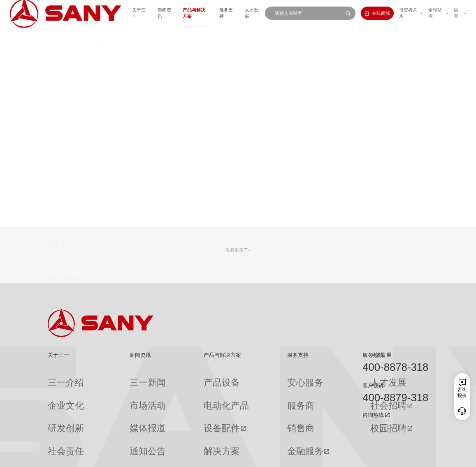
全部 (109, 61)
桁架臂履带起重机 (252, 61)
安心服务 (251, 377)
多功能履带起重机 (379, 61)
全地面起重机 (192, 61)
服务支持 (207, 13)
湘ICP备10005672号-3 (132, 457)
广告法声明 (418, 457)
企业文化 (57, 389)
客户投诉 (373, 385)
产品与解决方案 (171, 13)
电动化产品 (178, 389)
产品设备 (175, 377)
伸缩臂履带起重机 (317, 61)
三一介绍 (57, 377)
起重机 (71, 33)
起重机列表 (97, 33)
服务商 (249, 389)
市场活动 (116, 389)
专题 (111, 437)
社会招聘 (311, 390)
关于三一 (107, 13)
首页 (51, 33)
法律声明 (394, 457)
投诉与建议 (253, 437)
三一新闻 (116, 377)
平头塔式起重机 (122, 74)
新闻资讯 (136, 13)
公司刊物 (57, 437)
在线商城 (366, 13)
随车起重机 (176, 74)
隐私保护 (372, 457)
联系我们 (350, 457)
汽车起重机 (140, 61)
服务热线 (373, 355)
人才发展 (236, 13)
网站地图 (328, 457)
